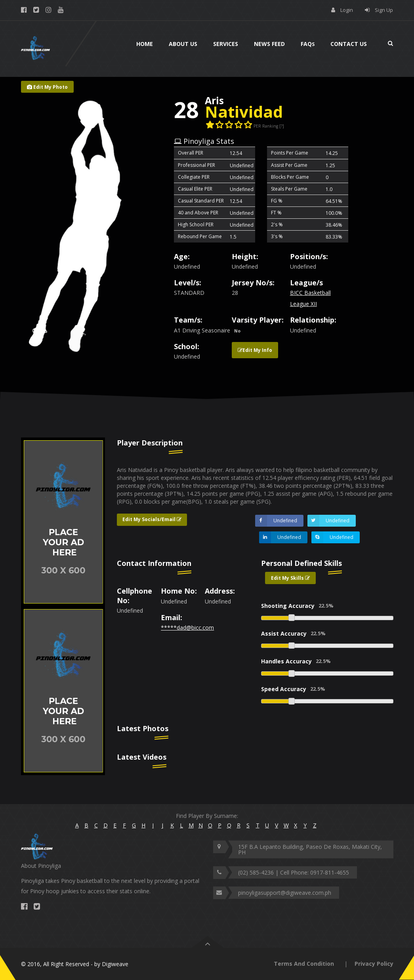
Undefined (276, 521)
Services (226, 44)
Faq (308, 44)
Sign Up (384, 10)
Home (145, 44)
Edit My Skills (290, 578)
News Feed (269, 44)
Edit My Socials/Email (152, 519)
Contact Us (349, 44)
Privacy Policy (374, 964)
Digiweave (115, 964)
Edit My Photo (47, 87)
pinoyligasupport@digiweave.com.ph (285, 893)
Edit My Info (255, 350)
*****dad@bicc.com (187, 628)
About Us (183, 44)
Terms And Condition (304, 964)
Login (347, 10)
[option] (63, 522)
